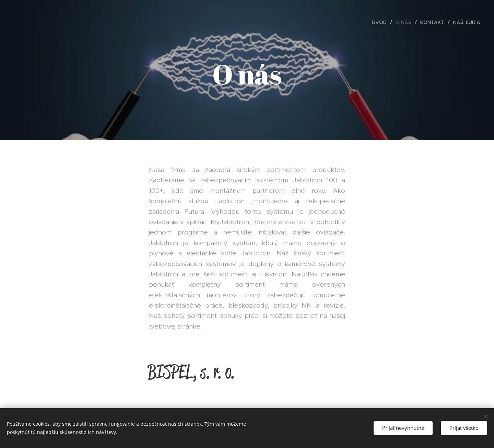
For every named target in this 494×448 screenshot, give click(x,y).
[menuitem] (381, 22)
